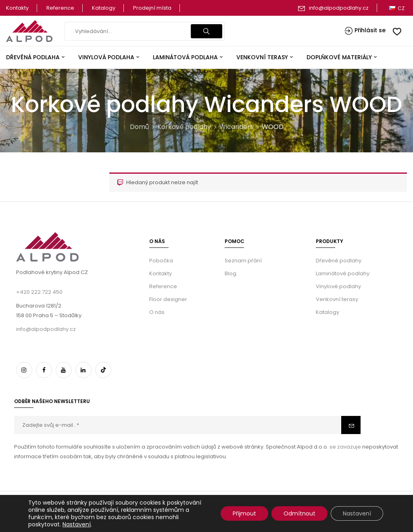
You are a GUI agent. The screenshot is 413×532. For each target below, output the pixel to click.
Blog (230, 273)
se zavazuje (345, 447)
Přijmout (244, 513)
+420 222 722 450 (39, 292)
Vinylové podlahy (338, 286)
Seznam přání (243, 261)
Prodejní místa (152, 8)
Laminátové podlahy (343, 273)
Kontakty (17, 8)
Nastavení (77, 524)
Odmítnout (299, 513)
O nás (157, 312)
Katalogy (104, 8)
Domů (139, 127)
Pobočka (161, 261)
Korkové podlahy (184, 127)
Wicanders (236, 127)
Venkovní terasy (337, 299)
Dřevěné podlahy (339, 261)
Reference (60, 8)
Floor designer (168, 299)
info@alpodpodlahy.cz (339, 8)
